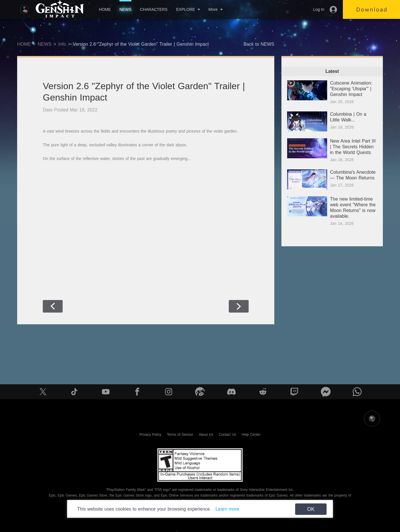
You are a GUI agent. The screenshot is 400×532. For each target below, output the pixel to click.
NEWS (125, 9)
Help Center (251, 435)
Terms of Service (180, 435)
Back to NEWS (259, 44)
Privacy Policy (151, 435)
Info (62, 44)
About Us (206, 435)
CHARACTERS (154, 9)
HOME (105, 9)
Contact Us (227, 435)
